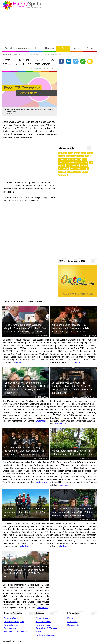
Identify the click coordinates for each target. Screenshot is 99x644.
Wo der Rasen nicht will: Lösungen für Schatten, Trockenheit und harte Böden (72, 452)
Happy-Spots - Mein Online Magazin (22, 5)
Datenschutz (73, 625)
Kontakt (71, 618)
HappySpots (8, 54)
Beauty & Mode (43, 618)
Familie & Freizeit (44, 625)
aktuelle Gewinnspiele (14, 622)
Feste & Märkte (11, 618)
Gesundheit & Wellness (46, 628)
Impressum (72, 622)
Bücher (90, 48)
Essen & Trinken (43, 622)
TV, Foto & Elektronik (45, 635)
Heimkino (50, 48)
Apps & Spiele (23, 48)
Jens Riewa (76, 169)
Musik (76, 48)
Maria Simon (80, 153)
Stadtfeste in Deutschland (15, 632)
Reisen (39, 632)
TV (63, 48)
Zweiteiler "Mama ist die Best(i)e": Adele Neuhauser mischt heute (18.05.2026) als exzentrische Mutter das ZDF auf (73, 512)
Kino (36, 48)
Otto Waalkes (73, 166)
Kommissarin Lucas (75, 156)
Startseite (9, 48)
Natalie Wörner (74, 172)
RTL (37, 458)
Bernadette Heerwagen (77, 162)
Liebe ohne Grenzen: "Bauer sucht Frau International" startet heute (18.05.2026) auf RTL (24, 512)
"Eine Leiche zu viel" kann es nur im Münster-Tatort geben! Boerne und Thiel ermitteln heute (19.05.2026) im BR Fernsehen (24, 388)
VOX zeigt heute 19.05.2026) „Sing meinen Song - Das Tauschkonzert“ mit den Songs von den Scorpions (24, 451)
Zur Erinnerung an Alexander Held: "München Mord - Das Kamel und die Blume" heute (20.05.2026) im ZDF (71, 328)
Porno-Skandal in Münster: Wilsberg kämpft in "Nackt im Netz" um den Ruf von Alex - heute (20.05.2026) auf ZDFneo (25, 328)
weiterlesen (19, 362)
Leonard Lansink (73, 159)
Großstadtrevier (66, 153)
